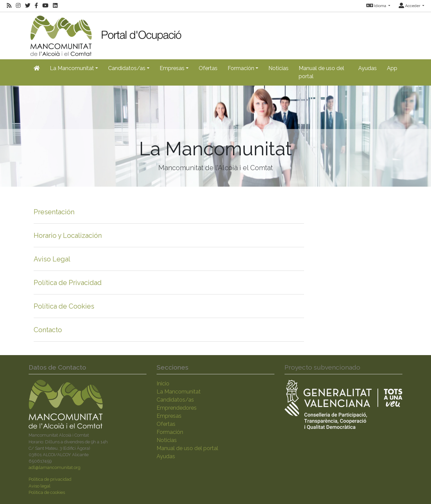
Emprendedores (177, 408)
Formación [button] (241, 68)
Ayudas (368, 68)
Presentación (54, 212)
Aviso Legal (52, 259)
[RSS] (9, 6)
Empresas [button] (172, 68)
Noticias (278, 68)
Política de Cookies (64, 306)
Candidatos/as (175, 400)
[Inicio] (106, 34)
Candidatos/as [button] (127, 68)
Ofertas (208, 68)
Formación (170, 432)
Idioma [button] (377, 6)
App (392, 68)
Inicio (163, 384)
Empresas (169, 416)
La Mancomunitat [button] (72, 68)
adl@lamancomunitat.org (55, 467)
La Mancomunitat (179, 392)
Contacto (48, 330)
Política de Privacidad (68, 283)
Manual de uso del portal (321, 72)
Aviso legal (40, 486)
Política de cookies (47, 492)
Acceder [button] (410, 6)
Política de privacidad (50, 479)
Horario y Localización (68, 235)
